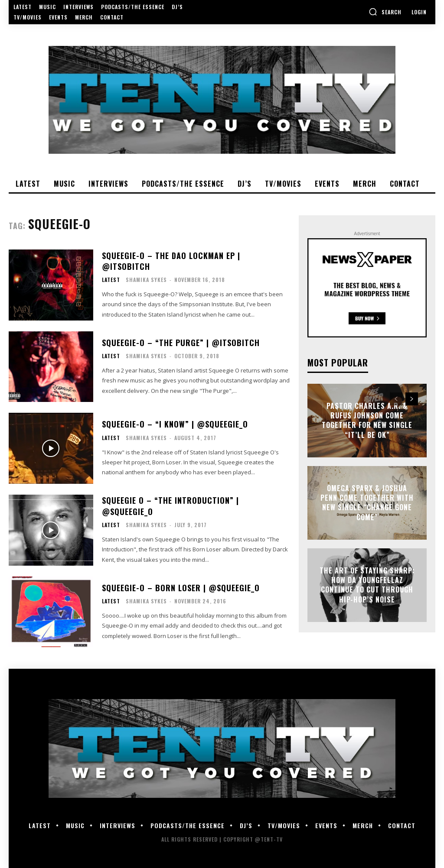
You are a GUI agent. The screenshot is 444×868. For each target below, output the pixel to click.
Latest (111, 280)
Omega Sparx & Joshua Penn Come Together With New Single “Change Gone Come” (367, 503)
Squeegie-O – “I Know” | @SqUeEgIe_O (175, 424)
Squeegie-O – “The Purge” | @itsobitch (181, 343)
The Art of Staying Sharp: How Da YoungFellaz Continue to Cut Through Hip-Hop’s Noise (367, 585)
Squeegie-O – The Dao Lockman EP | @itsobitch (171, 261)
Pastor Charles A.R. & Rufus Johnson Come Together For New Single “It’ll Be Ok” (367, 420)
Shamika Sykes (146, 280)
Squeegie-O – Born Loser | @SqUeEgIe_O (181, 588)
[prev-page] (396, 399)
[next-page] (412, 399)
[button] (385, 12)
